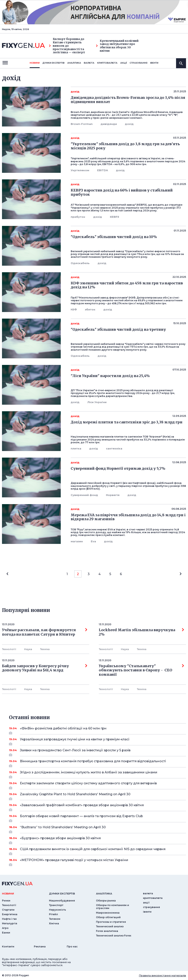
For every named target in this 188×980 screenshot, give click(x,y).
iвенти (154, 63)
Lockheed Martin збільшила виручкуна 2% (141, 632)
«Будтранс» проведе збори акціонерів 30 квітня (97, 840)
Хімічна (54, 923)
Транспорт (56, 905)
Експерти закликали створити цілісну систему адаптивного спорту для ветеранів (97, 785)
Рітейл (53, 914)
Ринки (6, 901)
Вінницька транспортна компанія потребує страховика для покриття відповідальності (97, 763)
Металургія (10, 923)
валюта (89, 63)
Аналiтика (74, 63)
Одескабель (80, 263)
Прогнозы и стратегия (111, 922)
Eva (93, 541)
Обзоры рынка (106, 901)
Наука (28, 649)
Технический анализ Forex (114, 936)
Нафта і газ (9, 919)
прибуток (78, 217)
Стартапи (8, 910)
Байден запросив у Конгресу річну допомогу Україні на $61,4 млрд (45, 668)
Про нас (72, 946)
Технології (9, 649)
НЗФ (74, 309)
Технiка (45, 649)
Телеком (55, 919)
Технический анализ (110, 926)
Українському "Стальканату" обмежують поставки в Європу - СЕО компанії (141, 670)
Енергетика (10, 914)
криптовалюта (107, 63)
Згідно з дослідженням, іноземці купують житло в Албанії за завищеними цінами (97, 774)
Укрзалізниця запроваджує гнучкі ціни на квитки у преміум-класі (97, 741)
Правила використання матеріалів (162, 975)
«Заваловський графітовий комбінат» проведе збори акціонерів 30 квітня (97, 807)
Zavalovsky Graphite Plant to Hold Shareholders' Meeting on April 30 (97, 796)
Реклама (40, 946)
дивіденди (109, 124)
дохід (129, 124)
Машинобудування (62, 901)
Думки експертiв (53, 63)
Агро (5, 928)
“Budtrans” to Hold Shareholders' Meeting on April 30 (97, 829)
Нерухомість (57, 910)
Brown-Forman (82, 124)
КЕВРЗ (115, 217)
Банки (6, 933)
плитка (76, 448)
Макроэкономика (108, 913)
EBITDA (103, 170)
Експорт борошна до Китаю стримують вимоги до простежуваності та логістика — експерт (67, 46)
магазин (77, 541)
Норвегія (113, 495)
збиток (90, 309)
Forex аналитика (107, 931)
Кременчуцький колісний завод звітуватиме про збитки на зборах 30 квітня (117, 46)
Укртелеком (80, 170)
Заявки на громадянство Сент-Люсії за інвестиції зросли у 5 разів (97, 752)
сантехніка (114, 448)
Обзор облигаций (108, 917)
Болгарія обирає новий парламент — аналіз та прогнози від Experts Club (97, 818)
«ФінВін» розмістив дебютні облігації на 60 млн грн (97, 730)
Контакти (8, 946)
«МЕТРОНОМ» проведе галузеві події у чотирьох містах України (97, 861)
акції (124, 63)
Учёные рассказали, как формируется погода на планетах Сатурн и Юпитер (45, 632)
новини (35, 63)
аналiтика (104, 893)
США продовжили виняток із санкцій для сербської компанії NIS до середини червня (97, 851)
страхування (139, 63)
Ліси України (97, 402)
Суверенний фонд (84, 495)
